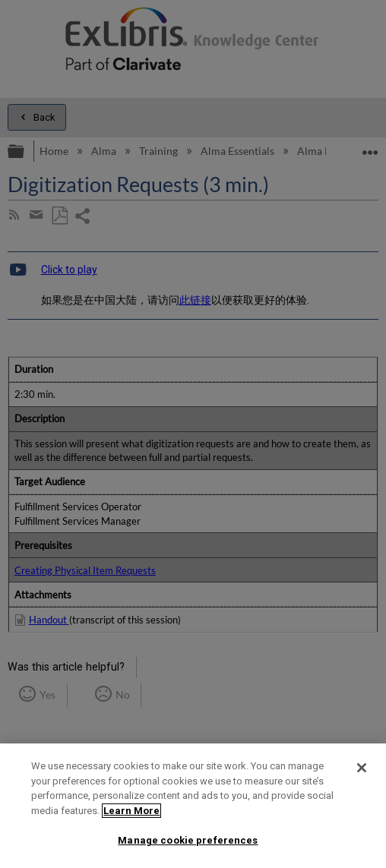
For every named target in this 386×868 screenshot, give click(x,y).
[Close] (362, 768)
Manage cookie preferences (188, 840)
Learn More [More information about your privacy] (131, 811)
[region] (193, 806)
